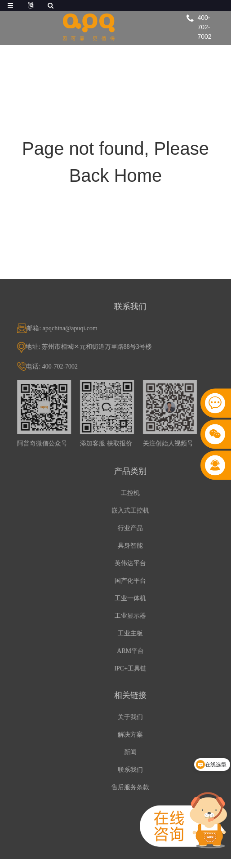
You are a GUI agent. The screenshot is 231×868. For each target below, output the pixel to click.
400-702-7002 (205, 27)
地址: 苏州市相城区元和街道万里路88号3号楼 (102, 347)
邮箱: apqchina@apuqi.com (76, 328)
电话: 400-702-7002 (66, 367)
